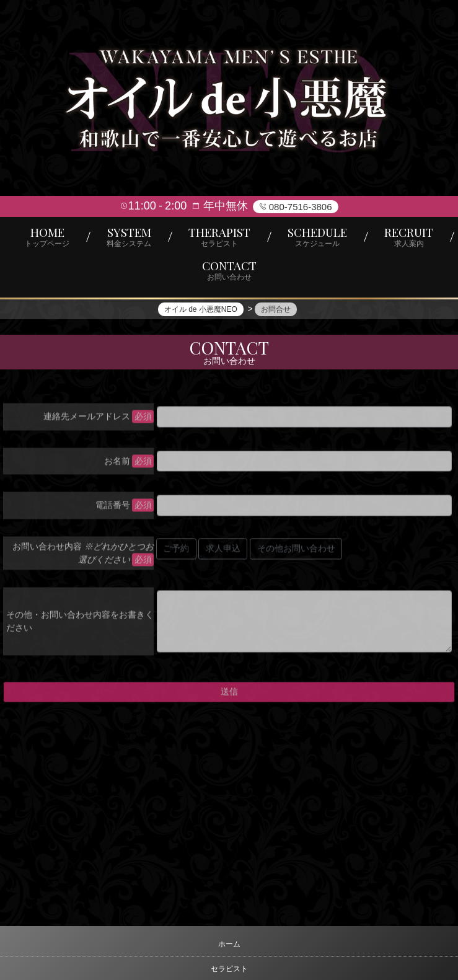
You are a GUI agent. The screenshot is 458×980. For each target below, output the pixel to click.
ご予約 (176, 552)
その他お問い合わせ (296, 552)
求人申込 (223, 552)
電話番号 (113, 508)
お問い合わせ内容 (83, 556)
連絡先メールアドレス (87, 420)
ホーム (229, 944)
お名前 (117, 464)
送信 (229, 695)
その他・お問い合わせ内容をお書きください (80, 624)
